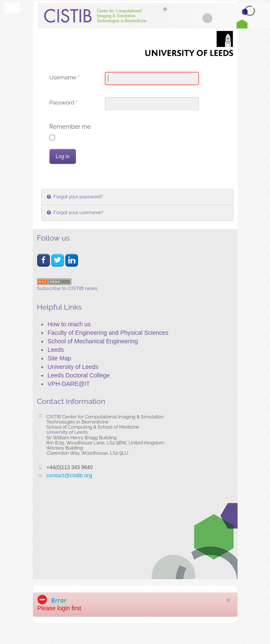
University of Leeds (73, 367)
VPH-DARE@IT (69, 384)
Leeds (56, 350)
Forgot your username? (78, 213)
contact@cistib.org (69, 475)
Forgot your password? (78, 197)
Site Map (60, 358)
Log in (63, 157)
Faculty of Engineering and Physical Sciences (108, 333)
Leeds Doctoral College (79, 375)
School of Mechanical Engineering (93, 341)
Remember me (70, 127)
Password (64, 103)
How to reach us (69, 324)
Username (65, 77)
